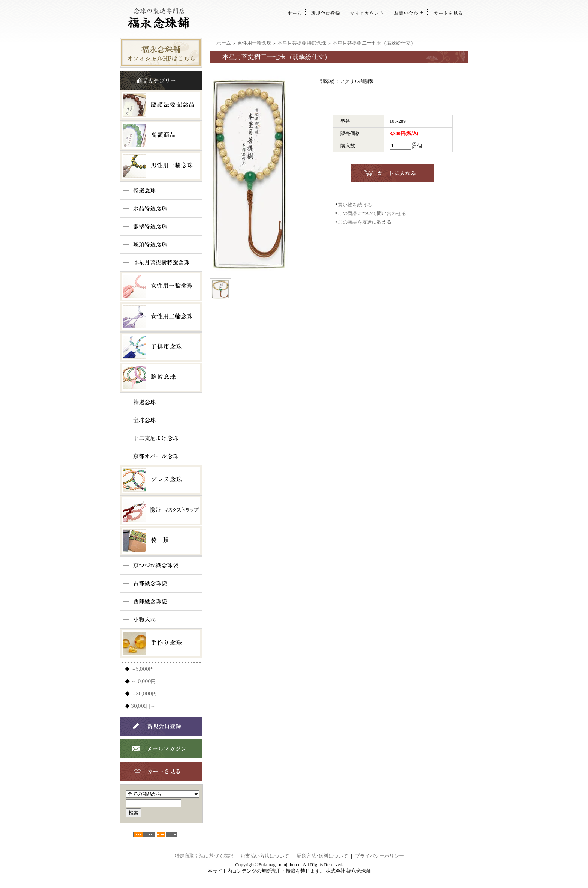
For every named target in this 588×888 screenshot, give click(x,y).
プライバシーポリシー (379, 856)
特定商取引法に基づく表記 (204, 856)
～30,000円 (144, 694)
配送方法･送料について (322, 856)
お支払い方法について (265, 856)
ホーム (224, 43)
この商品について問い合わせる (372, 213)
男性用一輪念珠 (254, 43)
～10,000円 (143, 681)
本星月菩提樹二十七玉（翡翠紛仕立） (374, 43)
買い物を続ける (355, 205)
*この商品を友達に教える (363, 222)
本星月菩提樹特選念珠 (302, 43)
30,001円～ (143, 706)
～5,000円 (142, 669)
